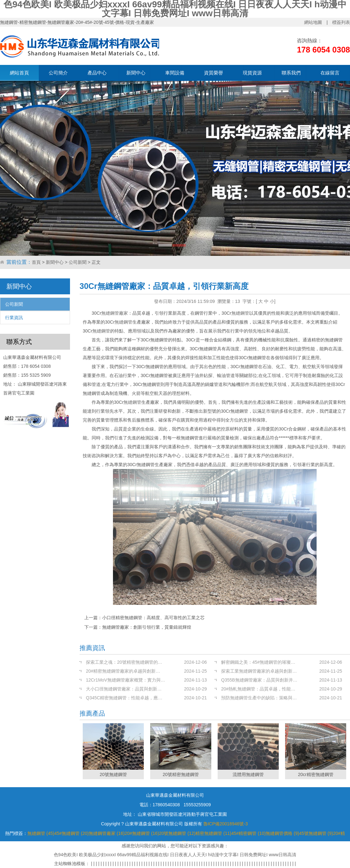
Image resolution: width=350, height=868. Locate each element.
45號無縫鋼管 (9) (316, 833)
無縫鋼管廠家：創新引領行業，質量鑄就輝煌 (147, 627)
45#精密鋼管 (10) (248, 833)
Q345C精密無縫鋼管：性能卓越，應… (124, 698)
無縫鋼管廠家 (115, 313)
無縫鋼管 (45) (41, 833)
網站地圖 (313, 22)
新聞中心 (136, 73)
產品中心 (97, 73)
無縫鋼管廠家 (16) (107, 833)
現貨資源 (252, 73)
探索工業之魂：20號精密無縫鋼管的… (124, 662)
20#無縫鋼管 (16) (142, 833)
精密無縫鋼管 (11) (213, 833)
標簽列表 (341, 22)
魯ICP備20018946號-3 (226, 824)
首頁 (36, 262)
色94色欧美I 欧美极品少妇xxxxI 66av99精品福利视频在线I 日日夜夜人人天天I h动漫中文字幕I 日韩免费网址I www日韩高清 (175, 855)
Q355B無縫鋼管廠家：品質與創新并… (259, 680)
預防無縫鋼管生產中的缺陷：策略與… (259, 698)
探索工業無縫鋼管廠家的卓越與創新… (259, 671)
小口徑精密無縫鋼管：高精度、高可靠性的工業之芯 (153, 618)
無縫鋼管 (240, 313)
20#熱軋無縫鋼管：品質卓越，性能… (258, 689)
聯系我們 (291, 73)
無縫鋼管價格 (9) (282, 833)
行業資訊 (14, 318)
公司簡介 (58, 73)
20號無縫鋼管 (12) (177, 833)
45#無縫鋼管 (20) (72, 833)
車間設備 (175, 73)
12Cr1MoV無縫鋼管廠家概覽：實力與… (126, 680)
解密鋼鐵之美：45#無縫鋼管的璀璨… (258, 662)
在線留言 (330, 73)
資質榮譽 (213, 73)
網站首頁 (19, 73)
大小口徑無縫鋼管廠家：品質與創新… (124, 689)
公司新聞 (78, 262)
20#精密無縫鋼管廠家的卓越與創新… (123, 671)
